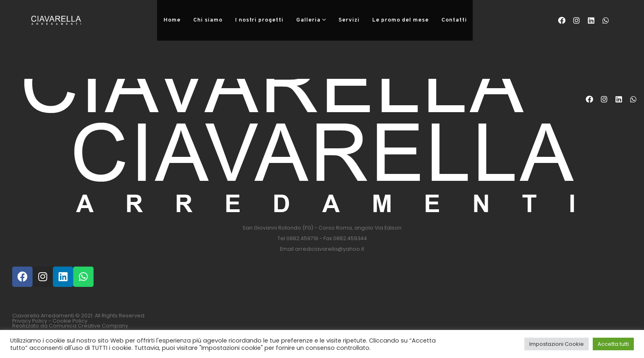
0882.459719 (302, 238)
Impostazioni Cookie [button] (557, 344)
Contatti (454, 20)
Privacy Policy (30, 321)
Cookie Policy (70, 321)
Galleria (308, 20)
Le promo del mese (401, 20)
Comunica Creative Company (88, 326)
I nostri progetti (259, 20)
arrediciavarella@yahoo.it (330, 249)
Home (172, 20)
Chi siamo (208, 20)
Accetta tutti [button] (613, 344)
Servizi (349, 20)
